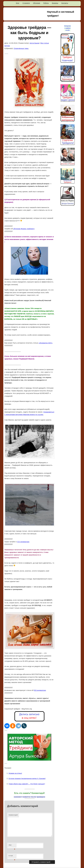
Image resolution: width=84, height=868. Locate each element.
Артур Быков (34, 43)
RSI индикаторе (40, 690)
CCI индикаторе (23, 542)
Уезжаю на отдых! (15, 773)
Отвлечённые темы (21, 48)
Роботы (46, 3)
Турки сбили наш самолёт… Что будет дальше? (27, 784)
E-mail (12, 856)
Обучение (37, 3)
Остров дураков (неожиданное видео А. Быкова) (27, 778)
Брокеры (55, 3)
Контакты (65, 3)
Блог (18, 3)
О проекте (26, 3)
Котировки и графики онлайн (68, 28)
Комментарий (13, 815)
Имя (12, 846)
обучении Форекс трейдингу (24, 229)
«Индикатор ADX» (45, 343)
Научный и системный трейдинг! (61, 14)
